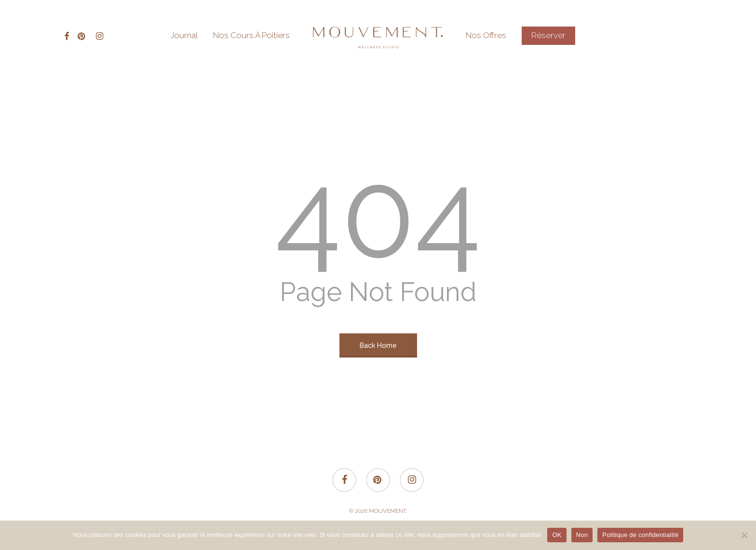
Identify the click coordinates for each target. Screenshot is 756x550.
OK (557, 535)
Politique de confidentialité (640, 535)
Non (582, 535)
